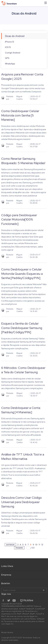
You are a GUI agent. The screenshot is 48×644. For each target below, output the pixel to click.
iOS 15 (8, 47)
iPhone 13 (10, 42)
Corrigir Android (13, 53)
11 (39, 545)
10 (36, 545)
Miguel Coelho (19, 98)
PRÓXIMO (19, 548)
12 (42, 545)
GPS (7, 58)
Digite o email (24, 590)
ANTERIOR (10, 545)
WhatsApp (10, 64)
